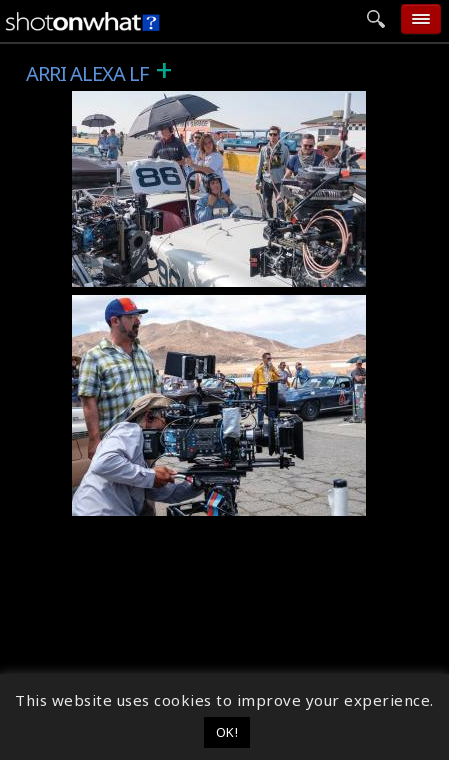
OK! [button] (227, 732)
